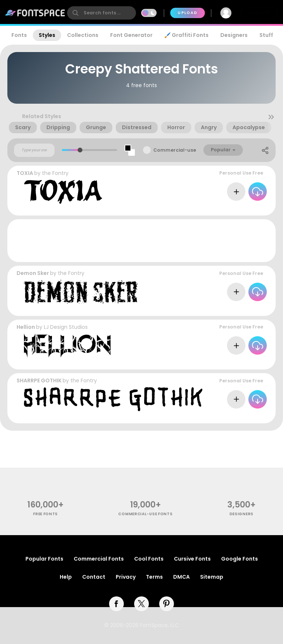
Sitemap (212, 577)
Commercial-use (175, 150)
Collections (83, 35)
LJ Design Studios (66, 327)
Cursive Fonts (192, 559)
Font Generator (131, 35)
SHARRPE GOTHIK (39, 380)
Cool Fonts (149, 559)
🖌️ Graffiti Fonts (186, 35)
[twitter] (141, 604)
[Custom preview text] (34, 150)
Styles (47, 35)
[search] (102, 13)
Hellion (26, 327)
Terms (154, 577)
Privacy (126, 577)
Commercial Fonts (99, 559)
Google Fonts (240, 559)
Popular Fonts (44, 559)
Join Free (259, 13)
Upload (187, 13)
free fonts (46, 514)
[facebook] (116, 604)
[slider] (80, 150)
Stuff (266, 35)
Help (66, 577)
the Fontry (55, 173)
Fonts (19, 35)
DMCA (181, 577)
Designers (234, 35)
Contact (94, 577)
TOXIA (25, 173)
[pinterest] (167, 604)
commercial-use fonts (145, 514)
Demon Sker (33, 273)
